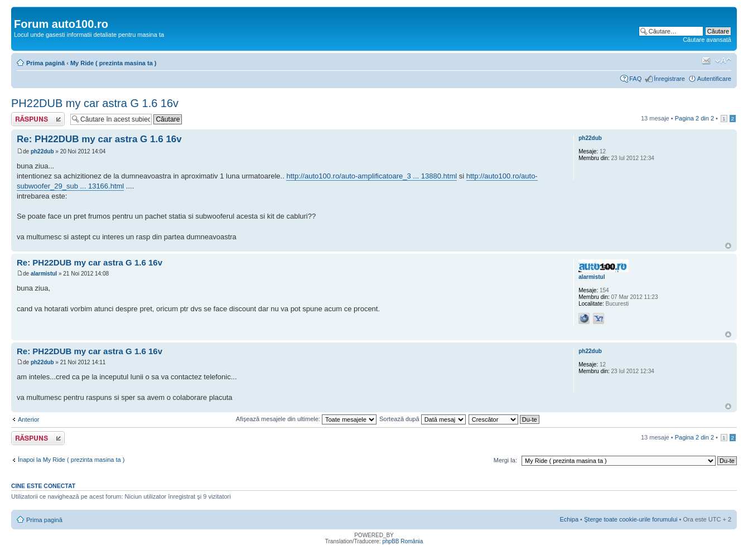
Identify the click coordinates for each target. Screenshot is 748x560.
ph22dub (42, 151)
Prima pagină (45, 63)
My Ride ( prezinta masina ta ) (114, 63)
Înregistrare (669, 79)
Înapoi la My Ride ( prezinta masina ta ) (71, 460)
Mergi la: (505, 460)
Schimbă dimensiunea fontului (723, 61)
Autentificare (714, 79)
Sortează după (423, 419)
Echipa (569, 519)
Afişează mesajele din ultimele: (306, 419)
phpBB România (402, 541)
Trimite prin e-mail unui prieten (706, 61)
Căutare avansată (707, 40)
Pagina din (694, 118)
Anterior (29, 419)
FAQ (635, 79)
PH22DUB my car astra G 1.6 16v (95, 103)
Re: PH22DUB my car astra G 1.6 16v (99, 139)
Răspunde (38, 119)
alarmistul (44, 274)
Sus (728, 246)
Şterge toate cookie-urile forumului (631, 519)
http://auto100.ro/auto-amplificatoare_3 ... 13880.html (371, 176)
